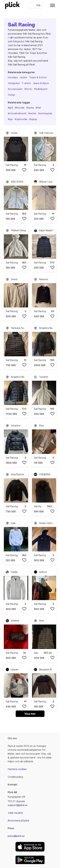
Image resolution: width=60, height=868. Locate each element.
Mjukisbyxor (41, 89)
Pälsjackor (19, 41)
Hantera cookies (17, 769)
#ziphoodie (21, 119)
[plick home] (12, 5)
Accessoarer (15, 89)
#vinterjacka (45, 113)
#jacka (30, 108)
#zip (10, 119)
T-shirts (26, 83)
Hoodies (13, 77)
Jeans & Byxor (41, 83)
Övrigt (11, 95)
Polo (46, 38)
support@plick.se (18, 805)
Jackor (23, 77)
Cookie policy (15, 777)
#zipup (33, 119)
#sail (38, 108)
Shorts (28, 89)
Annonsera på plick (18, 821)
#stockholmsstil (17, 113)
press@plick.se (16, 836)
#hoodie (20, 108)
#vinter (32, 113)
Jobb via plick (15, 813)
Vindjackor (14, 83)
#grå (10, 108)
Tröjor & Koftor (38, 77)
